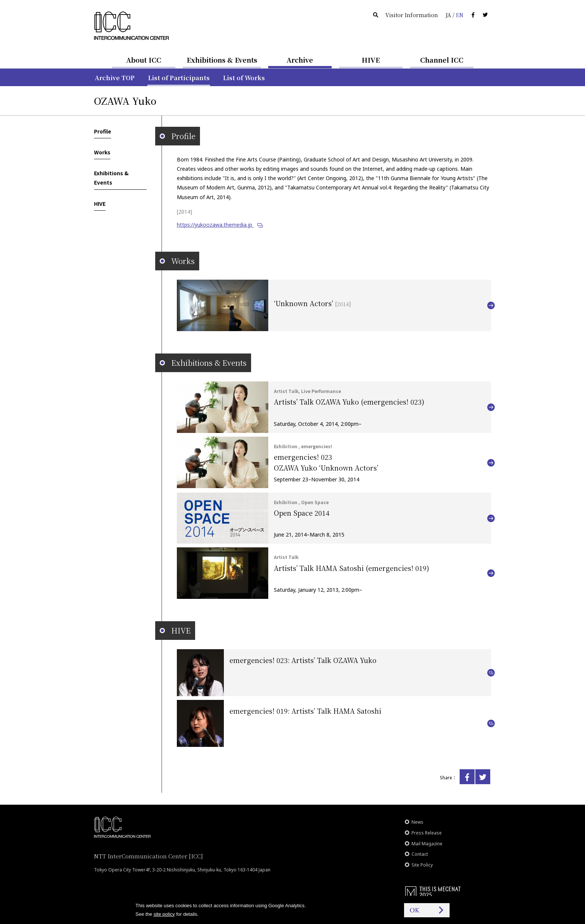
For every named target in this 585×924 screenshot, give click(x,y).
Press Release (427, 833)
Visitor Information (412, 15)
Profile (103, 131)
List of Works (244, 78)
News (417, 822)
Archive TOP (115, 78)
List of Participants (179, 78)
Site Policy (422, 865)
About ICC (144, 60)
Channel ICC (442, 60)
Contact (420, 854)
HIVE (371, 60)
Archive (300, 60)
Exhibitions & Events (222, 60)
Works (102, 152)
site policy (164, 914)
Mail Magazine (427, 844)
